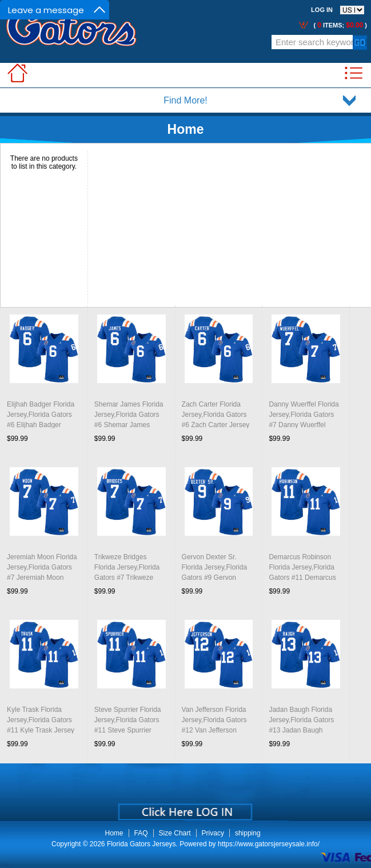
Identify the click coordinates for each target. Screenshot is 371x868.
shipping (248, 833)
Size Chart (175, 833)
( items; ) (339, 25)
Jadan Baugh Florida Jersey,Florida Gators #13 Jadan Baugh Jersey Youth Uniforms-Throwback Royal (304, 730)
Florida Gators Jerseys (141, 844)
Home (186, 129)
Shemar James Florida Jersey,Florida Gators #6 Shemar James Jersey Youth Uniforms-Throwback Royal (130, 425)
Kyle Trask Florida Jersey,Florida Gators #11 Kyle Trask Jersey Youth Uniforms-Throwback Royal (41, 730)
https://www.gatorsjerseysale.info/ (269, 844)
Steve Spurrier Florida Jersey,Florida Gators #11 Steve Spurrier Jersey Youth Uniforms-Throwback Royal (130, 730)
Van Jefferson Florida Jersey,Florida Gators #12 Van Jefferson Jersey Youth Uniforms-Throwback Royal (217, 730)
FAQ (141, 833)
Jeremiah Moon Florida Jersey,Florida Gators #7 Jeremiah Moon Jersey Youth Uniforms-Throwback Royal (42, 578)
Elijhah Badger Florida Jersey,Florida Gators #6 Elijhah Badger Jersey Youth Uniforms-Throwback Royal (42, 425)
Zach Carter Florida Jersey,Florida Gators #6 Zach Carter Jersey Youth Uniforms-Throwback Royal (216, 425)
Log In (322, 10)
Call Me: (68, 47)
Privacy (213, 833)
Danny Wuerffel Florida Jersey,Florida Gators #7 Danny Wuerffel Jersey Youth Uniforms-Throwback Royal (304, 425)
